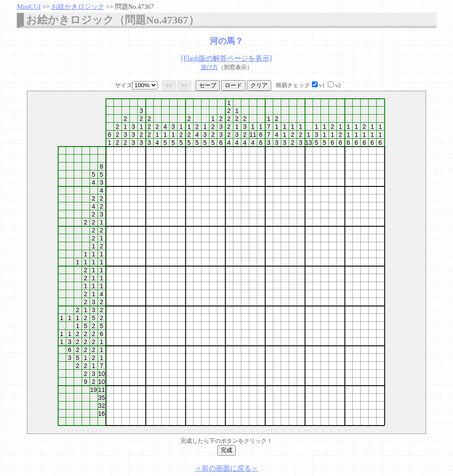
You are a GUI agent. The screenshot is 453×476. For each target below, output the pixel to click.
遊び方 (209, 67)
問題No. (134, 7)
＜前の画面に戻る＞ (226, 468)
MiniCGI (29, 7)
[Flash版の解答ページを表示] (226, 58)
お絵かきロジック (78, 7)
